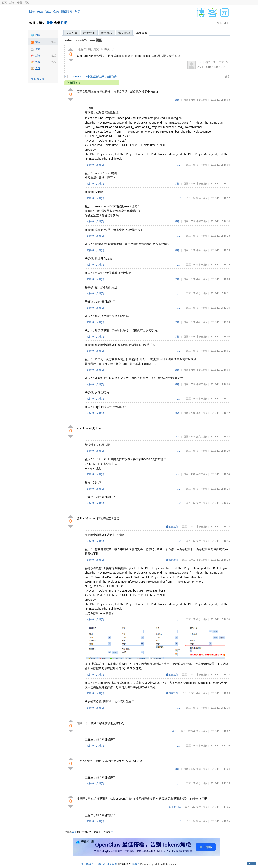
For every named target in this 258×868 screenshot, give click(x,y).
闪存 (38, 35)
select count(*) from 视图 (83, 40)
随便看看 (67, 11)
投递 (54, 56)
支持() (91, 165)
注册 (64, 23)
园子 (32, 11)
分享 (227, 77)
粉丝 (48, 11)
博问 (38, 42)
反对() (100, 165)
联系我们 (100, 864)
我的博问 (107, 33)
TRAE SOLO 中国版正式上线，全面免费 (95, 77)
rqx (178, 437)
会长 (174, 731)
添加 (54, 62)
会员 (20, 3)
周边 (27, 3)
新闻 (12, 3)
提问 (54, 42)
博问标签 (124, 33)
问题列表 (72, 33)
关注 (40, 11)
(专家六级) (201, 731)
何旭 (177, 769)
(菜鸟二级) (201, 437)
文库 (38, 68)
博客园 (136, 864)
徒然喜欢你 (172, 527)
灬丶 (199, 62)
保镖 (177, 100)
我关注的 (89, 33)
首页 (4, 3)
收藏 (38, 62)
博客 (38, 49)
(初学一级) (201, 165)
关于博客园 (87, 864)
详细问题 (141, 33)
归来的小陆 (175, 807)
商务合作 (112, 864)
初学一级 (210, 62)
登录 (49, 23)
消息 (78, 11)
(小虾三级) (201, 100)
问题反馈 (39, 79)
